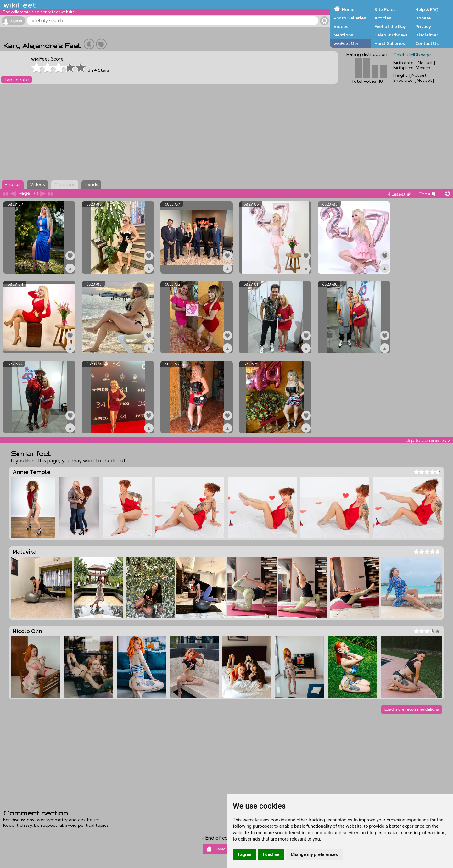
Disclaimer (427, 35)
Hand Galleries (390, 43)
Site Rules (385, 9)
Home (348, 9)
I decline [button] (271, 854)
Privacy (423, 26)
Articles (383, 18)
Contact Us (427, 43)
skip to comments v (427, 440)
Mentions (343, 35)
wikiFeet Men (346, 43)
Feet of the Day (390, 26)
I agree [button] (245, 854)
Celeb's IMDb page (412, 55)
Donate (423, 18)
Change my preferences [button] (314, 854)
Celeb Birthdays (391, 35)
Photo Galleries (350, 18)
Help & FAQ (427, 9)
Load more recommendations (412, 709)
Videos (341, 26)
